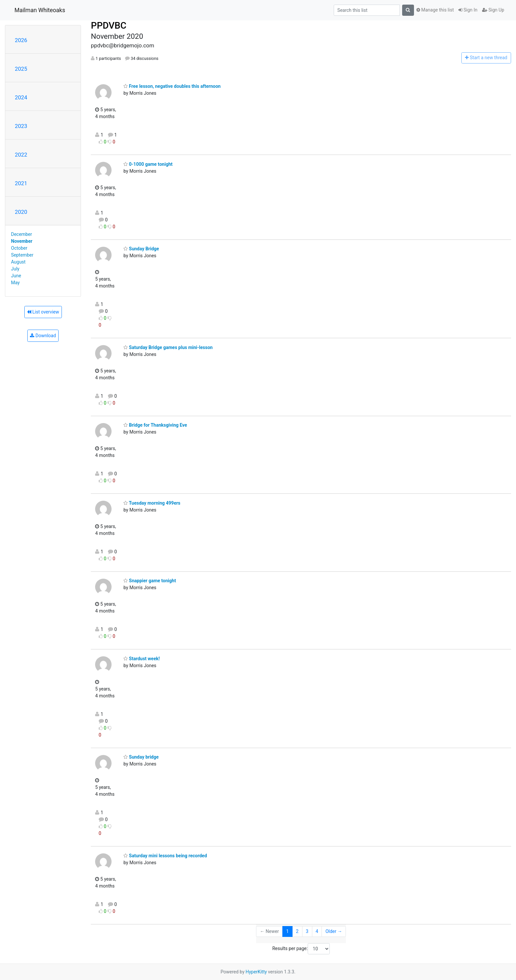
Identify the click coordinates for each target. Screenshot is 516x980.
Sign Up (493, 10)
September (22, 255)
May (15, 283)
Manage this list (435, 10)
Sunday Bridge (141, 249)
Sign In (468, 10)
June (16, 276)
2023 (21, 126)
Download (43, 336)
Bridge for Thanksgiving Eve (155, 425)
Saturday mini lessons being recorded (165, 856)
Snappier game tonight (150, 581)
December (22, 234)
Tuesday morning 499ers (152, 503)
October (19, 248)
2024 (21, 97)
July (15, 269)
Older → (334, 931)
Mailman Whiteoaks (40, 10)
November (22, 241)
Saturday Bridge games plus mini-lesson (168, 347)
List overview (43, 312)
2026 (21, 40)
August (18, 262)
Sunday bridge (141, 757)
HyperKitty (256, 972)
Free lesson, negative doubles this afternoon (172, 86)
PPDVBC (109, 25)
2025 (21, 69)
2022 (21, 155)
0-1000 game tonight (148, 164)
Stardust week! (142, 659)
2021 (21, 183)
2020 (21, 212)
